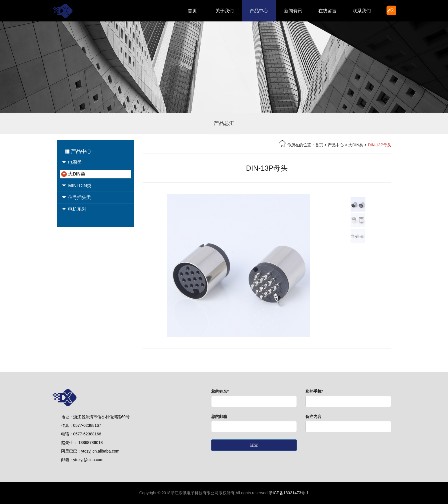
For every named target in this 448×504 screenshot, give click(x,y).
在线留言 (327, 11)
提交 (254, 445)
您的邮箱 (219, 417)
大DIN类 (73, 174)
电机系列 (74, 209)
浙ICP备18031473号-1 (289, 493)
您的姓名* (220, 391)
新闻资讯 (293, 11)
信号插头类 (76, 198)
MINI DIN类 (76, 186)
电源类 (71, 162)
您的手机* (314, 391)
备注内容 (313, 417)
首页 (192, 11)
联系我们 (362, 11)
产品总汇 (224, 123)
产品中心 (259, 11)
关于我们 (225, 11)
